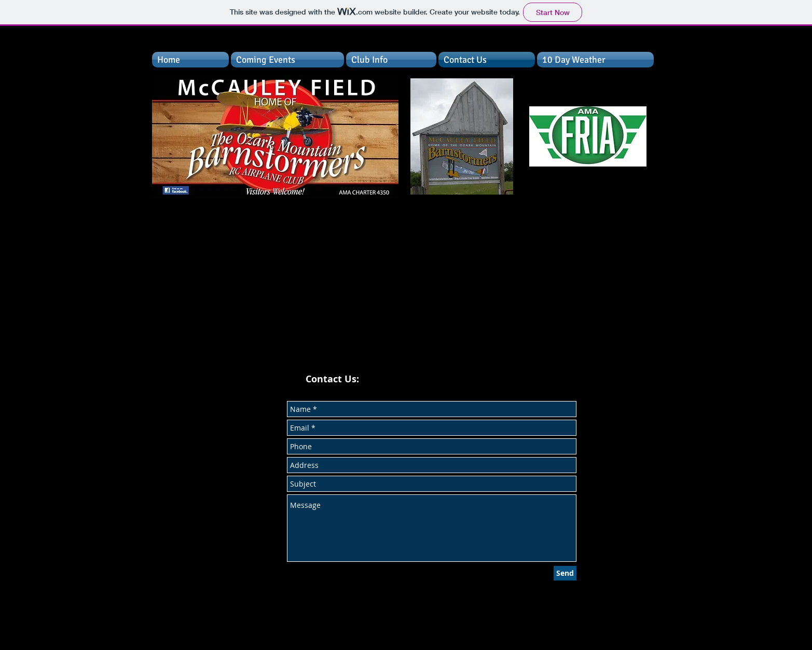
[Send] (565, 573)
